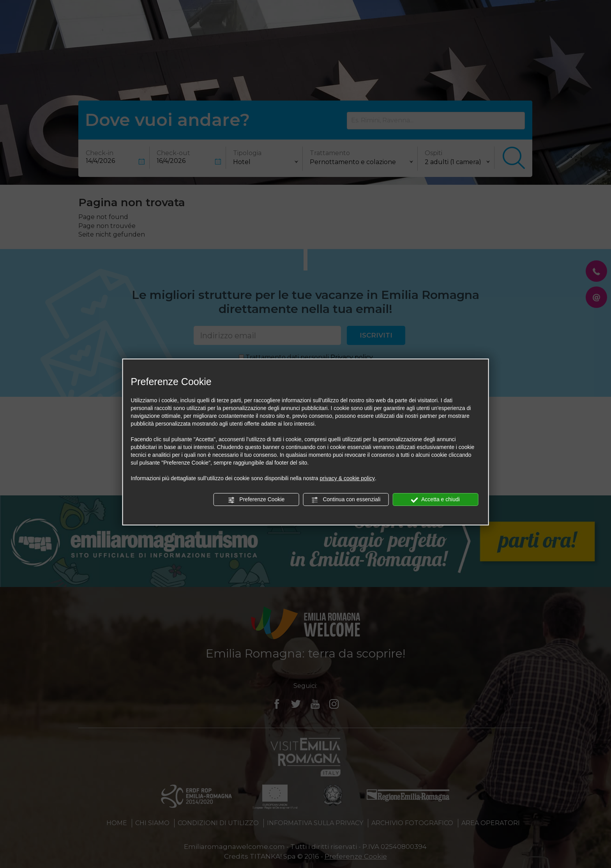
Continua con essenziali (346, 500)
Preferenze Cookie (256, 500)
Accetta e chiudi (435, 500)
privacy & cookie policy (347, 478)
